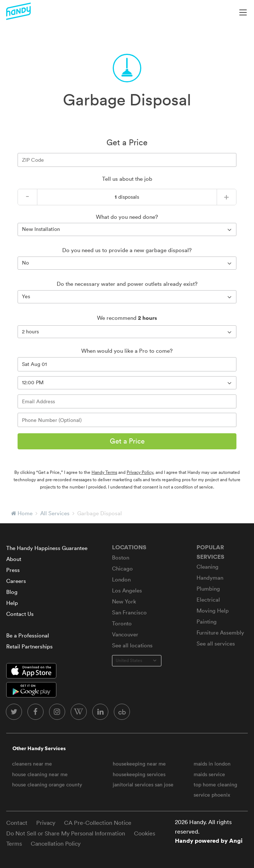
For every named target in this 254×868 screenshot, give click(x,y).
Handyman (210, 578)
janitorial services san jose (143, 785)
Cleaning (208, 567)
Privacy (46, 823)
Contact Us (20, 614)
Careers (16, 581)
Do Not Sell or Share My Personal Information (66, 833)
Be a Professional (28, 635)
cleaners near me (32, 764)
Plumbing (208, 589)
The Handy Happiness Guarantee (47, 548)
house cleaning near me (40, 774)
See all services (216, 643)
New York (124, 601)
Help (12, 603)
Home (25, 513)
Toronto (122, 623)
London (121, 579)
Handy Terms (104, 472)
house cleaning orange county (47, 785)
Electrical (208, 600)
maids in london (212, 764)
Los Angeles (127, 590)
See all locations (132, 645)
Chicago (122, 568)
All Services (55, 513)
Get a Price (127, 441)
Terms (14, 843)
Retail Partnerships (29, 646)
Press (13, 570)
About (14, 559)
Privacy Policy (140, 472)
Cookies (145, 833)
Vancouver (125, 634)
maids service (209, 774)
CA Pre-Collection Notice (98, 823)
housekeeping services (139, 774)
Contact (17, 823)
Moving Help (213, 611)
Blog (12, 592)
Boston (121, 558)
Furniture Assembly (220, 633)
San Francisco (129, 612)
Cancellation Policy (56, 843)
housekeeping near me (139, 764)
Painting (207, 622)
